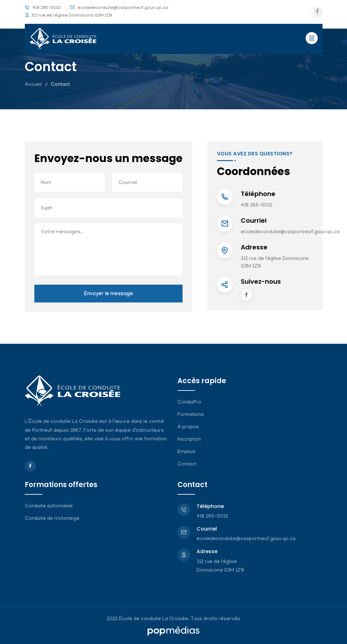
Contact (187, 464)
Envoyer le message (108, 294)
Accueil (33, 85)
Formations (191, 415)
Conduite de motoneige (52, 519)
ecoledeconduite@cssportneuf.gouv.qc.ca (123, 8)
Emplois (187, 452)
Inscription (189, 440)
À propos (188, 427)
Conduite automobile (49, 506)
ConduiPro (189, 403)
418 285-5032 (47, 8)
